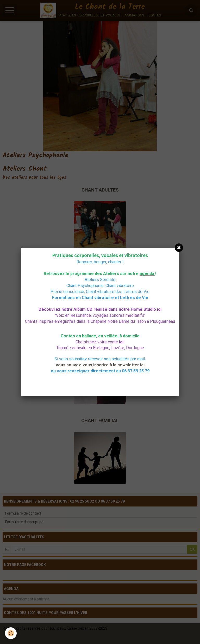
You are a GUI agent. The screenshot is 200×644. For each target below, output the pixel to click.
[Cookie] (11, 633)
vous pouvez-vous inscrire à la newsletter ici (100, 365)
